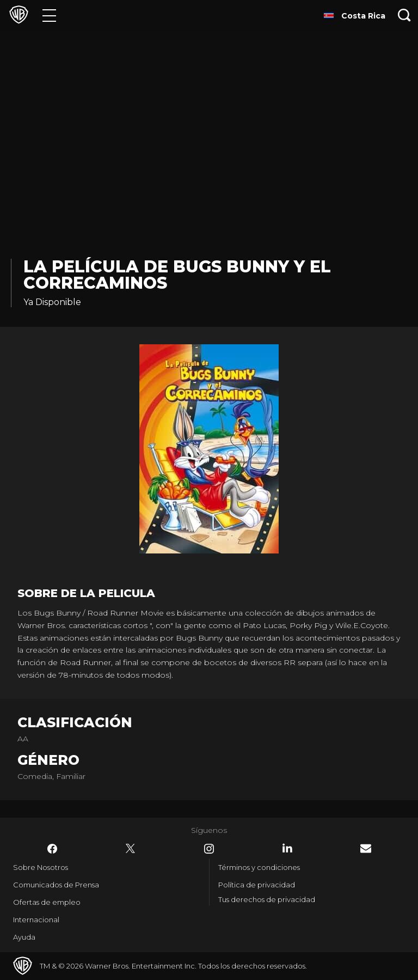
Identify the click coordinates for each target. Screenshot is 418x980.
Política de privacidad (257, 885)
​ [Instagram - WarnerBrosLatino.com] (209, 849)
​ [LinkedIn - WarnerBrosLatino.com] (287, 848)
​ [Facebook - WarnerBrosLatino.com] (52, 849)
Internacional (36, 920)
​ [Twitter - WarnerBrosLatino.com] (131, 849)
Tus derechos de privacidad (267, 899)
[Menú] (49, 15)
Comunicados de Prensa (56, 885)
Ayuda (24, 937)
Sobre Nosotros (41, 867)
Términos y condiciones (259, 867)
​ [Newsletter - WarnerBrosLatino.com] (366, 848)
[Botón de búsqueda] (404, 15)
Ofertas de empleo (47, 902)
